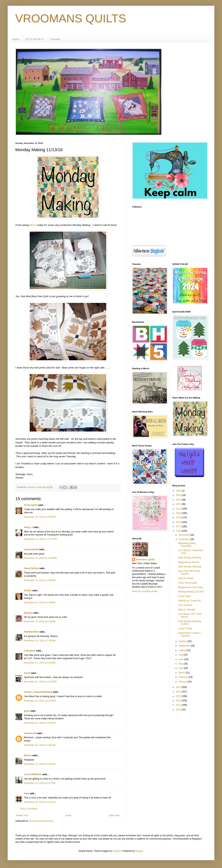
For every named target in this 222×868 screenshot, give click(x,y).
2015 (179, 687)
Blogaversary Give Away (190, 587)
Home (16, 39)
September (184, 646)
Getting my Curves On (189, 601)
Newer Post (22, 815)
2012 (179, 701)
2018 (179, 522)
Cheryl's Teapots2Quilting (38, 692)
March (182, 673)
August (182, 650)
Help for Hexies (186, 578)
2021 (179, 509)
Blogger (139, 851)
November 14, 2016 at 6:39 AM (40, 621)
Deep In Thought (186, 610)
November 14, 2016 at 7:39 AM (40, 641)
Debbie (28, 591)
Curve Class (184, 596)
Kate (26, 793)
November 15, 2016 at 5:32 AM (40, 764)
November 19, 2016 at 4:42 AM (40, 802)
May (181, 664)
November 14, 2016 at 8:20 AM (40, 663)
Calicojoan (30, 651)
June (181, 659)
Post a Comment (29, 809)
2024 (179, 495)
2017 (179, 526)
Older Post (114, 815)
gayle (27, 711)
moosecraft (30, 733)
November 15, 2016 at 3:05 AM (40, 745)
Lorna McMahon (33, 774)
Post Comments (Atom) (41, 821)
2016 (179, 531)
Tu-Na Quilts (31, 505)
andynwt (117, 851)
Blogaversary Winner (189, 562)
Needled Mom (31, 632)
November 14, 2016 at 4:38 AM (40, 603)
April (181, 668)
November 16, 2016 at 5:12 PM (40, 783)
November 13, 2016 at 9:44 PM (40, 517)
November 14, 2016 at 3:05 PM (40, 723)
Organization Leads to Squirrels (189, 634)
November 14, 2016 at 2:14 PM (40, 701)
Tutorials (55, 39)
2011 (179, 705)
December (184, 535)
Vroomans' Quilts (145, 560)
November (184, 539)
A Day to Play (185, 629)
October (183, 641)
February (183, 677)
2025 (179, 491)
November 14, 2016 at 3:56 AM (40, 580)
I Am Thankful (185, 605)
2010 (179, 710)
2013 (179, 696)
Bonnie (28, 755)
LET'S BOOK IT (34, 39)
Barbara (28, 613)
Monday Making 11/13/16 (191, 592)
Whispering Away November (187, 545)
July (181, 655)
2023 (179, 500)
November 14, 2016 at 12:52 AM (40, 558)
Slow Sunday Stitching (189, 558)
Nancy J (28, 527)
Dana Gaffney (31, 568)
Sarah (27, 673)
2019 (179, 518)
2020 (179, 513)
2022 (179, 504)
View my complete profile (145, 591)
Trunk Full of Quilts (188, 583)
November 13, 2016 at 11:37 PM (40, 539)
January (183, 682)
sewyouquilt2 (31, 549)
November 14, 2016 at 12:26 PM (40, 682)
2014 (179, 692)
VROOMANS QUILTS (71, 18)
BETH (33, 225)
